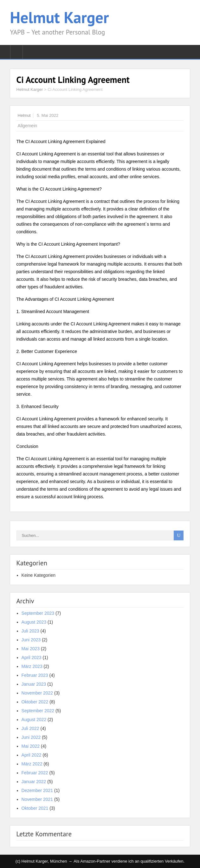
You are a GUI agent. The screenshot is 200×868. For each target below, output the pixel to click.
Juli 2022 (30, 728)
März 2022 (32, 764)
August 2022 (34, 720)
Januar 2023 (34, 684)
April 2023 (32, 657)
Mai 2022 (31, 746)
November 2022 (37, 693)
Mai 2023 (31, 649)
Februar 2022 (35, 773)
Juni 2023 (31, 640)
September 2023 (38, 613)
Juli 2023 (30, 631)
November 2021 (37, 799)
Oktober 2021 (35, 808)
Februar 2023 (35, 675)
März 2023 (32, 666)
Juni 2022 (31, 737)
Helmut (24, 115)
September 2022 (38, 711)
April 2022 (32, 755)
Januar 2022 (34, 782)
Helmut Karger (60, 17)
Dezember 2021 (37, 790)
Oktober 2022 (35, 702)
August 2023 (34, 622)
